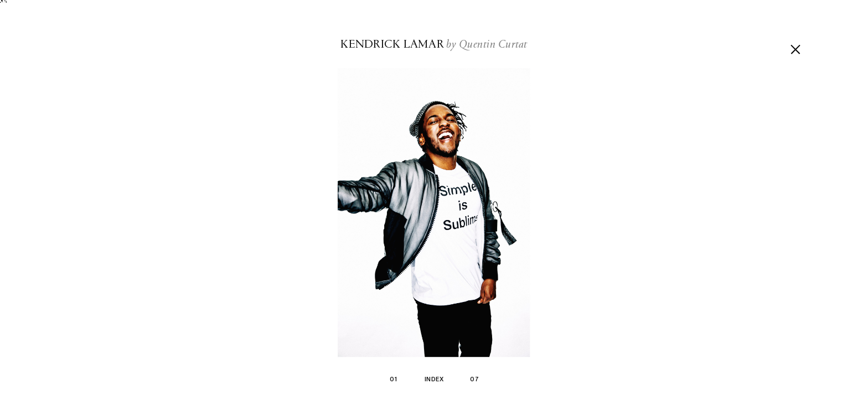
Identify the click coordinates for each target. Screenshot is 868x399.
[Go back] (795, 49)
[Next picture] (651, 199)
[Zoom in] (434, 213)
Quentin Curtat (493, 45)
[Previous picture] (217, 199)
